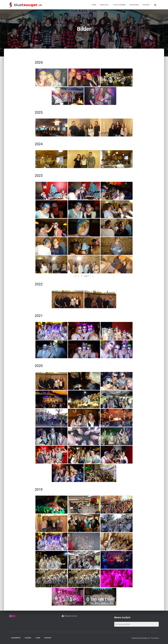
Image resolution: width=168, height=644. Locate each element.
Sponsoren (134, 5)
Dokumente (16, 638)
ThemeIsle (155, 638)
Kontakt (146, 5)
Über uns (105, 5)
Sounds (28, 638)
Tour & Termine (119, 5)
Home (94, 5)
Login (38, 638)
